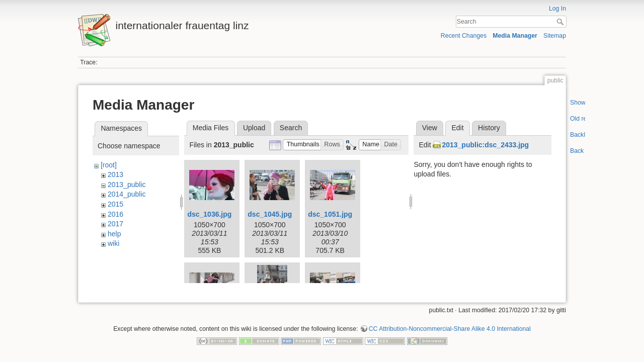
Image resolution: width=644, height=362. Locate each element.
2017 (115, 224)
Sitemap (555, 36)
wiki (113, 243)
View (430, 128)
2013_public (127, 185)
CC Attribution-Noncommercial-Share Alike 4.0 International (450, 325)
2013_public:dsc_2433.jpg (485, 145)
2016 (115, 214)
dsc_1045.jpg (270, 214)
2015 (115, 204)
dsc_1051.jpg (330, 214)
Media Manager (515, 36)
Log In (557, 9)
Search (561, 22)
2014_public (127, 194)
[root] (109, 165)
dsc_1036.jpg (209, 214)
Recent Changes (464, 36)
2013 (115, 174)
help (114, 234)
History (489, 128)
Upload (254, 128)
